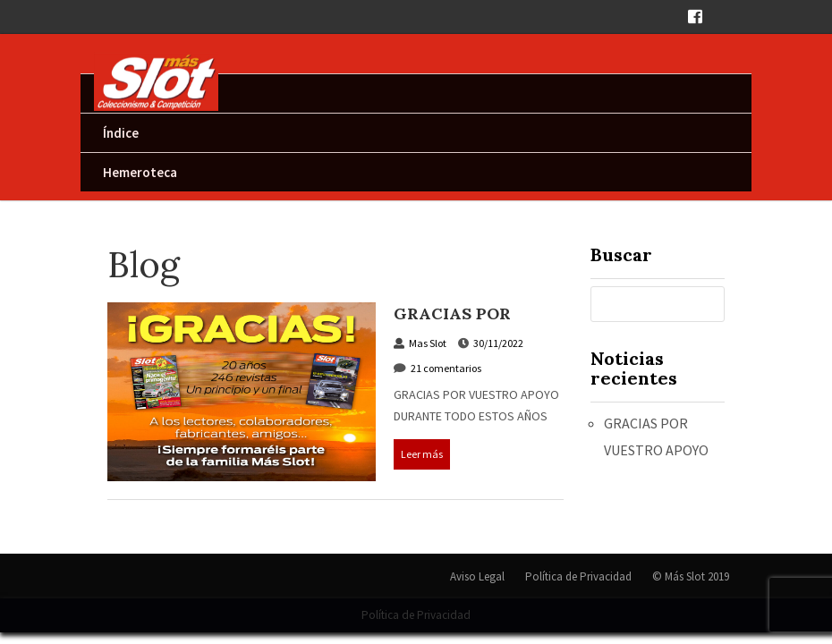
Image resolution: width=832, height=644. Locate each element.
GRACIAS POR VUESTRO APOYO (467, 325)
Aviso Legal (477, 576)
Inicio (119, 93)
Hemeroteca (140, 172)
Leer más (422, 454)
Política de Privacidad (578, 576)
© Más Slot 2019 (691, 576)
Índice (121, 133)
